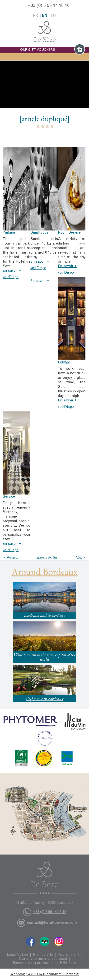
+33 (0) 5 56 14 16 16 (49, 6)
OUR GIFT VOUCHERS (53, 50)
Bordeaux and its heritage (44, 615)
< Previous (11, 557)
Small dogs (39, 233)
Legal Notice (17, 955)
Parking (9, 233)
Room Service (69, 233)
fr (35, 16)
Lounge (64, 362)
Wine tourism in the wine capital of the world (45, 657)
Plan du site (43, 955)
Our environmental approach (43, 959)
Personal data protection (34, 963)
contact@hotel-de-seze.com (52, 923)
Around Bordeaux (45, 572)
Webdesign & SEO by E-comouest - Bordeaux (44, 974)
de (54, 16)
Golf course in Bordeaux (44, 699)
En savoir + (12, 271)
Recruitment (69, 955)
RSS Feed (68, 963)
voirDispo (11, 277)
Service (9, 497)
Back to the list (47, 557)
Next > (80, 557)
